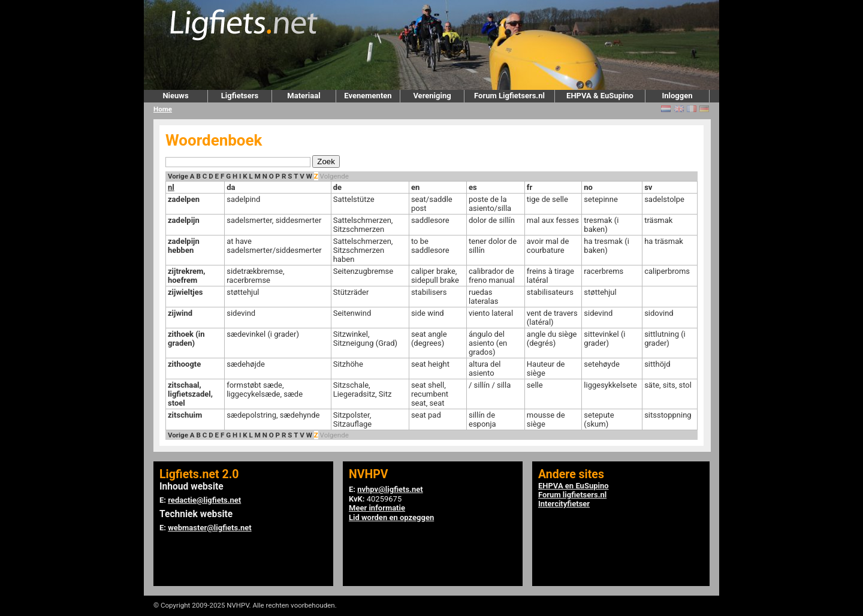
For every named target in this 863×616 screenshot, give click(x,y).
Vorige (178, 176)
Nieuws (175, 96)
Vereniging (432, 96)
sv (648, 187)
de (337, 187)
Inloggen (677, 96)
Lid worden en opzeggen (391, 517)
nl (171, 187)
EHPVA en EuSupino (574, 486)
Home (163, 109)
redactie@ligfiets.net (204, 500)
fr (529, 187)
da (231, 187)
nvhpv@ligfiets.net (390, 489)
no (588, 187)
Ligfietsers (240, 96)
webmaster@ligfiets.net (209, 528)
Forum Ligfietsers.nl (509, 96)
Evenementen (368, 96)
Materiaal (304, 96)
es (473, 187)
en (415, 187)
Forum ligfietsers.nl (572, 495)
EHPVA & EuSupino (600, 96)
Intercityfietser (564, 504)
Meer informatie (377, 508)
